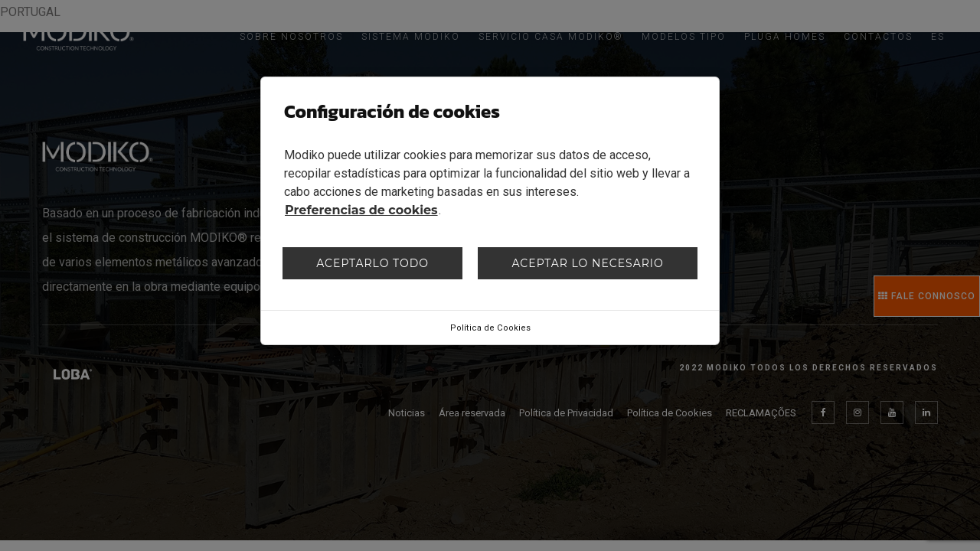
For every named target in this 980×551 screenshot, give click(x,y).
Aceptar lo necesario (587, 263)
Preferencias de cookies (361, 210)
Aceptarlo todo (372, 263)
